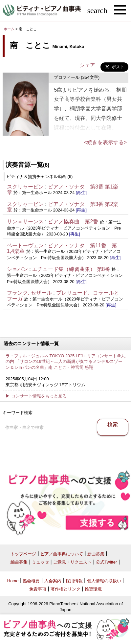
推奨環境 (93, 589)
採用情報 (74, 581)
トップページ (23, 554)
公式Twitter (106, 562)
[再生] (81, 193)
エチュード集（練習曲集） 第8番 (71, 269)
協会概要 (31, 581)
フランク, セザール (29, 293)
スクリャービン (25, 187)
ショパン (17, 269)
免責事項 (38, 589)
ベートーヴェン (25, 245)
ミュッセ (40, 562)
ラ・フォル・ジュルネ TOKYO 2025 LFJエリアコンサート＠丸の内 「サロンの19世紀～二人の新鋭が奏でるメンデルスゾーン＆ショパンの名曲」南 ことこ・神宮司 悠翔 (65, 362)
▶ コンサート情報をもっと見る (36, 396)
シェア (87, 65)
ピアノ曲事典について (62, 554)
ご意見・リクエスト (72, 562)
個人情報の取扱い (104, 581)
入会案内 (53, 581)
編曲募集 (19, 562)
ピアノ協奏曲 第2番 (73, 222)
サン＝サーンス (25, 222)
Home (13, 581)
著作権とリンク (65, 589)
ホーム (9, 29)
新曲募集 (96, 554)
